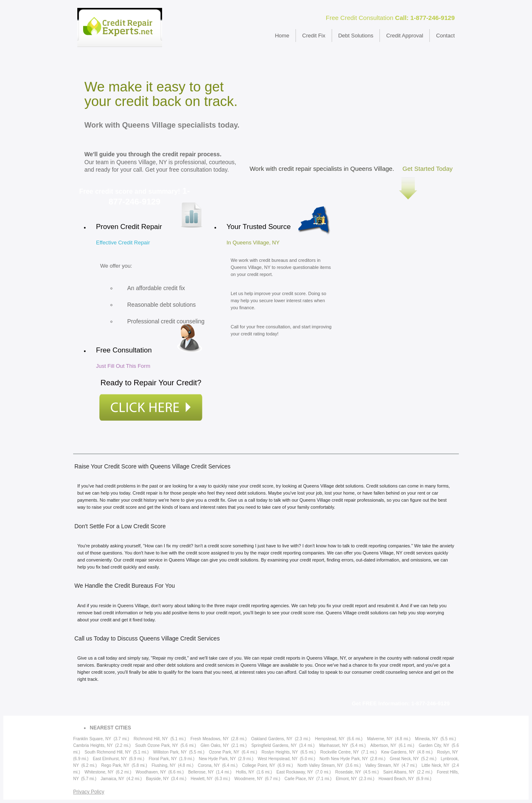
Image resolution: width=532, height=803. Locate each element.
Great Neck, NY (404, 759)
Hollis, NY (245, 772)
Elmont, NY (346, 779)
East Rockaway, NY (295, 772)
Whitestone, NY (99, 772)
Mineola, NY (427, 739)
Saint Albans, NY (399, 772)
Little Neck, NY (435, 765)
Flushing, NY (164, 765)
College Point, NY (259, 765)
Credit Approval (405, 36)
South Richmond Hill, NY (107, 752)
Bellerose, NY (201, 772)
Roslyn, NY (448, 752)
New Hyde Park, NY (217, 759)
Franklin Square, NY (92, 739)
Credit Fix (314, 36)
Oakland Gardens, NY (272, 739)
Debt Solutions (356, 36)
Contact (445, 36)
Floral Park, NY (163, 759)
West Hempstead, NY (278, 759)
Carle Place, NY (299, 779)
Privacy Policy (89, 792)
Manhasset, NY (334, 745)
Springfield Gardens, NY (274, 745)
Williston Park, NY (170, 752)
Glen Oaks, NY (215, 745)
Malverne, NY (380, 739)
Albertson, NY (383, 745)
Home (282, 36)
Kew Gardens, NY (398, 752)
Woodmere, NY (249, 779)
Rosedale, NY (348, 772)
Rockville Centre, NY (339, 752)
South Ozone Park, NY (156, 745)
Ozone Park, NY (224, 752)
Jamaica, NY (112, 779)
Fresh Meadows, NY (209, 739)
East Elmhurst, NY (110, 759)
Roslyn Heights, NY (280, 752)
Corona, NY (209, 765)
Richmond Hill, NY (151, 739)
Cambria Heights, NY (93, 745)
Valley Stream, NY (382, 765)
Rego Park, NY (116, 765)
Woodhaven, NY (151, 772)
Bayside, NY (157, 779)
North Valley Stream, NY (320, 765)
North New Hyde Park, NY (344, 759)
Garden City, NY (434, 745)
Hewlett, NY (202, 779)
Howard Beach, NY (396, 779)
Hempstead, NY (330, 739)
